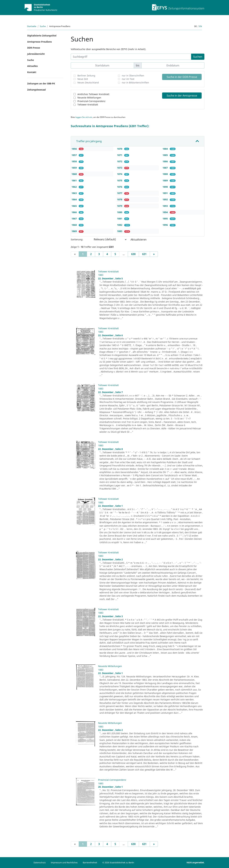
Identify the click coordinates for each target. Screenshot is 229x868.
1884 (166, 149)
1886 (166, 161)
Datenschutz (40, 862)
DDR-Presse (34, 48)
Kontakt (32, 72)
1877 (120, 193)
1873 (120, 168)
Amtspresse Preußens (40, 42)
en (201, 26)
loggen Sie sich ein (84, 117)
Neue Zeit (83, 79)
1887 (166, 168)
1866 (74, 212)
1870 (120, 149)
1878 (120, 199)
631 (144, 254)
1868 (74, 225)
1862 (74, 187)
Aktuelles (32, 66)
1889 (166, 180)
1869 (74, 231)
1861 (74, 180)
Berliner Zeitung (86, 76)
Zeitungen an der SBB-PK (41, 83)
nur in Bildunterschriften (135, 83)
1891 (166, 193)
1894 (166, 212)
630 (133, 254)
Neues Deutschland (88, 83)
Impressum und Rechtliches (64, 862)
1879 (120, 206)
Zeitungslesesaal (36, 90)
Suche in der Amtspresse (182, 96)
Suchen (198, 57)
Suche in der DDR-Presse (182, 77)
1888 (166, 174)
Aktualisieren (139, 240)
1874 (120, 174)
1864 (74, 199)
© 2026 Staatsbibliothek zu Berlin (118, 862)
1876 (120, 187)
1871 (120, 155)
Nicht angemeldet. (195, 862)
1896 (166, 225)
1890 (166, 187)
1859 (74, 168)
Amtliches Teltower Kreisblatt (93, 94)
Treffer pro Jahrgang (89, 141)
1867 (74, 219)
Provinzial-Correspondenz (91, 101)
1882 (120, 225)
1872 (120, 161)
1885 (166, 155)
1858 (74, 161)
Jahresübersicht (36, 54)
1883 (120, 231)
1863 (74, 193)
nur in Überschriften (133, 76)
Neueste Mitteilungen (89, 98)
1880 (120, 212)
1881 (120, 219)
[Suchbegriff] (131, 57)
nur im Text (128, 79)
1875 (120, 180)
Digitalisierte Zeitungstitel (42, 36)
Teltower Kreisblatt (88, 105)
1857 (74, 155)
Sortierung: (77, 239)
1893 (166, 206)
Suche (43, 26)
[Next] (154, 254)
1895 (166, 219)
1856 (74, 149)
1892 (166, 199)
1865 (74, 206)
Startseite (32, 26)
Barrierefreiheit (90, 862)
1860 (74, 174)
